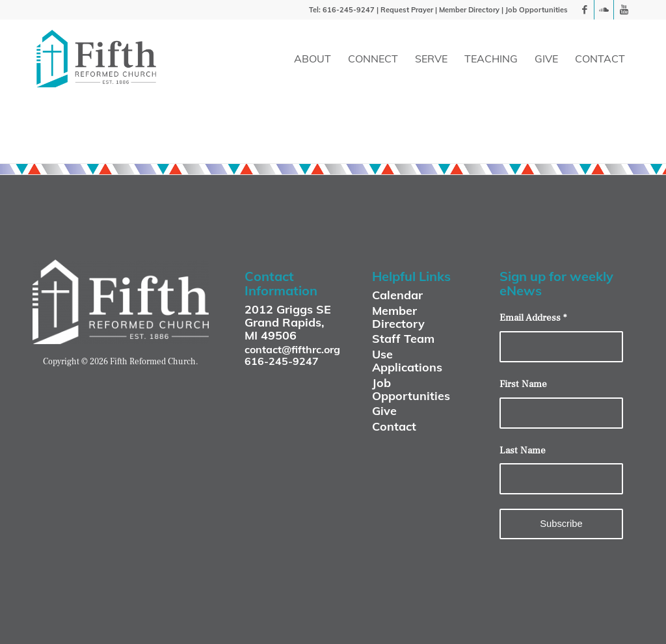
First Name (523, 384)
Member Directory (469, 10)
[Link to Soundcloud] (604, 10)
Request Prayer (407, 10)
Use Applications (407, 361)
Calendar (397, 295)
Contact (394, 426)
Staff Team (403, 339)
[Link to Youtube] (624, 10)
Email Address (533, 318)
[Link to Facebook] (584, 10)
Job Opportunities (537, 10)
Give (384, 411)
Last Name (523, 450)
